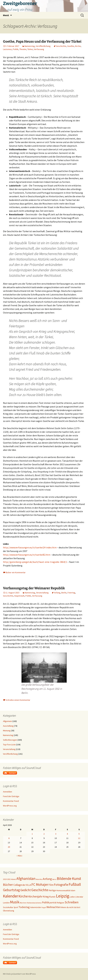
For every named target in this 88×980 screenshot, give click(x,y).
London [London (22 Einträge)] (6, 903)
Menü (6, 15)
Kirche (78, 46)
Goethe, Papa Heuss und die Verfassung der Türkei (42, 41)
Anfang (57, 593)
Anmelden (8, 792)
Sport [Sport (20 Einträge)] (16, 907)
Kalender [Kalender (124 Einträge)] (11, 896)
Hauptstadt (19, 596)
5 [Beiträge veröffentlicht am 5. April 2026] (79, 834)
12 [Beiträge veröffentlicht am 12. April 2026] (79, 838)
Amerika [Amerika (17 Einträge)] (39, 879)
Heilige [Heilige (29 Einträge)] (52, 890)
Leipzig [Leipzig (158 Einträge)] (63, 896)
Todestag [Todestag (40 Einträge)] (24, 907)
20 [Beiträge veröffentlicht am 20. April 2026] (9, 847)
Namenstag (30, 46)
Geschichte (61, 46)
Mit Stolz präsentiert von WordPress (19, 974)
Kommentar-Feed (11, 801)
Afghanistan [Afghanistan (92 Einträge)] (26, 879)
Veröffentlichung (43, 46)
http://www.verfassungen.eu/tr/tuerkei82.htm (27, 555)
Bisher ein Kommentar (16, 572)
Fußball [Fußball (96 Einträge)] (75, 884)
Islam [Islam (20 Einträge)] (73, 890)
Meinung (7, 731)
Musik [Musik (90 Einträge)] (15, 902)
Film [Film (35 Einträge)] (51, 885)
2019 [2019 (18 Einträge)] (5, 879)
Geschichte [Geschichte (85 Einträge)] (40, 890)
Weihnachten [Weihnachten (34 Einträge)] (54, 907)
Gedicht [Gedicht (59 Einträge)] (26, 890)
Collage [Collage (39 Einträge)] (18, 885)
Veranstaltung (42, 593)
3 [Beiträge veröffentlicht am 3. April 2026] (56, 834)
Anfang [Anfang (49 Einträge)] (47, 879)
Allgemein (7, 721)
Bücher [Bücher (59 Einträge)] (8, 885)
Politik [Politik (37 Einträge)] (46, 902)
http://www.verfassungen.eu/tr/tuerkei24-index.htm (30, 547)
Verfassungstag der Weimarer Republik (34, 588)
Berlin (64, 593)
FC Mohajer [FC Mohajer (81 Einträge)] (40, 884)
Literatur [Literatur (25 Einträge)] (79, 897)
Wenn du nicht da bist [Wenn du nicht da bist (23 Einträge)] (71, 907)
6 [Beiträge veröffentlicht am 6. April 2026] (9, 838)
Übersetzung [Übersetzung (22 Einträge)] (8, 911)
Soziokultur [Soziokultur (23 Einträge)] (8, 907)
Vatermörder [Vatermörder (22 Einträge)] (36, 907)
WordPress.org (10, 806)
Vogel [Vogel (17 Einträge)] (44, 907)
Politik (16, 49)
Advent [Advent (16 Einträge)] (14, 879)
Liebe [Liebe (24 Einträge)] (72, 897)
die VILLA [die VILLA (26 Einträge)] (27, 885)
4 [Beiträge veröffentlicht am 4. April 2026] (67, 834)
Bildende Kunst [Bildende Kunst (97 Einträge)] (69, 879)
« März (19, 856)
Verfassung (39, 49)
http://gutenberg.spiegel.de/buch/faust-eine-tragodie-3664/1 (35, 562)
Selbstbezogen (10, 740)
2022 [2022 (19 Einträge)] (9, 879)
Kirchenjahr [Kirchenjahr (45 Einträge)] (35, 896)
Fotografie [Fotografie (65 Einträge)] (61, 885)
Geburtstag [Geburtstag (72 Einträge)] (11, 890)
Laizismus (7, 49)
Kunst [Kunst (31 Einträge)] (52, 897)
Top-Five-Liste (9, 745)
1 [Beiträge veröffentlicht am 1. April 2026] (32, 834)
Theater (23, 49)
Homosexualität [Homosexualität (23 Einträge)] (63, 890)
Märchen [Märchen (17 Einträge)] (23, 903)
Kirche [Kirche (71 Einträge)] (23, 896)
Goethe (71, 46)
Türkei (30, 49)
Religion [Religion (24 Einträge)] (61, 903)
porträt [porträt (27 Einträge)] (53, 903)
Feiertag (71, 593)
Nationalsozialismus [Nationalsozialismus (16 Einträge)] (34, 903)
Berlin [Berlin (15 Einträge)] (54, 879)
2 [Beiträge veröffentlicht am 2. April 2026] (44, 834)
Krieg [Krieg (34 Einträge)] (46, 897)
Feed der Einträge (11, 796)
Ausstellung (8, 726)
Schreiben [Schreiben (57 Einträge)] (72, 902)
